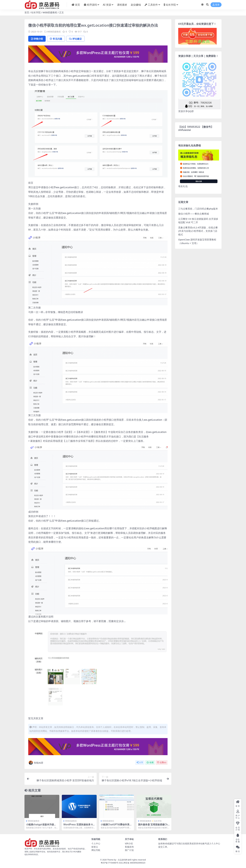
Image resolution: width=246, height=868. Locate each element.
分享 (140, 762)
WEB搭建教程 (50, 12)
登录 (216, 5)
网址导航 (96, 850)
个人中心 (96, 843)
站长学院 (36, 12)
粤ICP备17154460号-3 (110, 863)
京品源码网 (123, 860)
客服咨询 (129, 847)
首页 (27, 12)
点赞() (162, 762)
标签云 (95, 847)
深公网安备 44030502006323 (133, 863)
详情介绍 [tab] (37, 39)
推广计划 (129, 850)
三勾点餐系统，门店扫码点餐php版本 (198, 209)
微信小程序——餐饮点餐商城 (194, 214)
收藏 (150, 762)
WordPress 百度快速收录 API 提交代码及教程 (79, 826)
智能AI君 (36, 763)
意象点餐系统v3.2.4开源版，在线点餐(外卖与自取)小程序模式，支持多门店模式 (198, 231)
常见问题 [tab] (56, 39)
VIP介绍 (129, 843)
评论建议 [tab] (75, 39)
